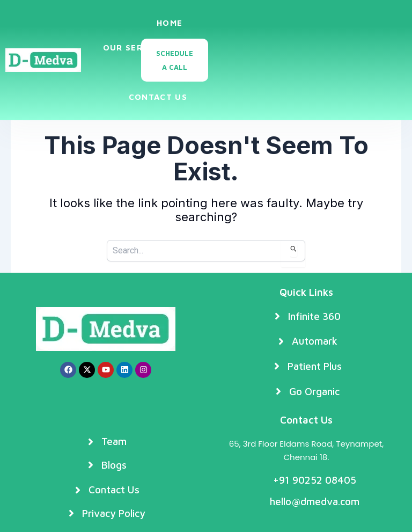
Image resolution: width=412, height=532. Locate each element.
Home (170, 23)
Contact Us (158, 97)
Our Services (143, 48)
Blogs (167, 72)
